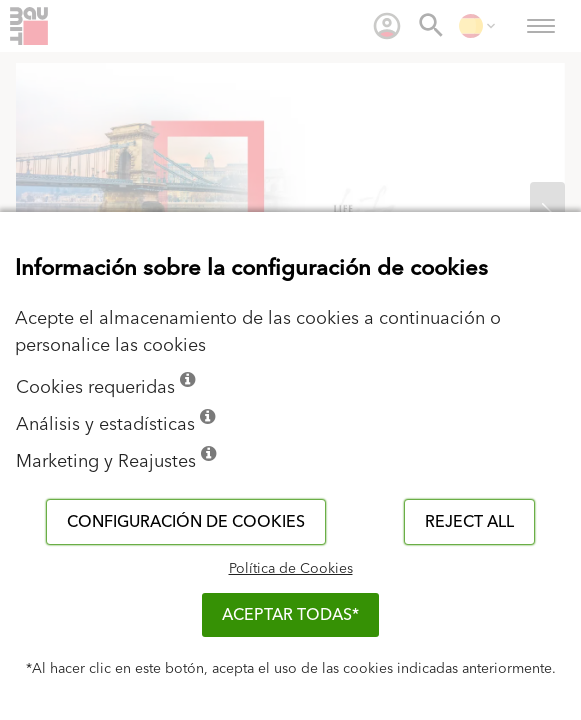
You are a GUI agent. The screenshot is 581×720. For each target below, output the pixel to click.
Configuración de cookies (186, 522)
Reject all (469, 522)
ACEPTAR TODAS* (290, 615)
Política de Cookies (291, 569)
